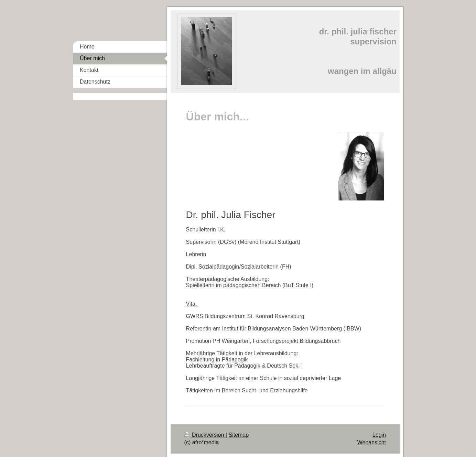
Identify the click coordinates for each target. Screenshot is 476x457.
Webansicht (372, 442)
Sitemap (239, 435)
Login (379, 435)
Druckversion (205, 435)
